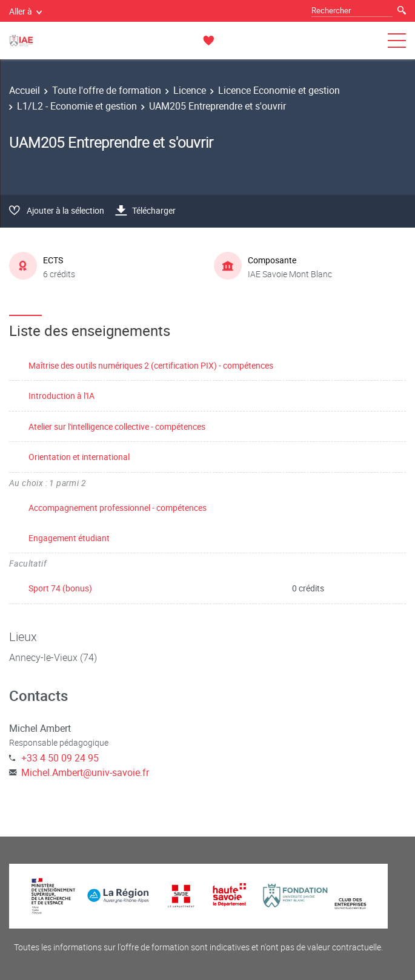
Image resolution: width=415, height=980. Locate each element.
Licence (190, 90)
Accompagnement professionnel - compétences (118, 508)
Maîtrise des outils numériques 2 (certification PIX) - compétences (151, 365)
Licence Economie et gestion (279, 90)
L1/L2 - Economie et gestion (77, 106)
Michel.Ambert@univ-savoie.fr (85, 772)
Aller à (25, 11)
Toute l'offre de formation (107, 90)
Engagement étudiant (69, 538)
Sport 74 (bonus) (60, 588)
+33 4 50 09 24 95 (60, 758)
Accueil (25, 90)
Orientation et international (79, 457)
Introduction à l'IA (61, 396)
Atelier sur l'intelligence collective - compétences (117, 426)
